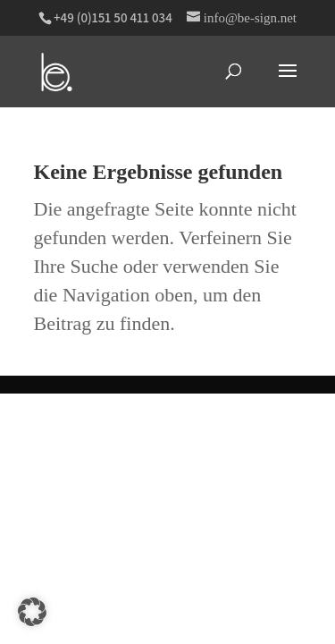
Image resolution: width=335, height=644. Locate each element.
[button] (32, 612)
